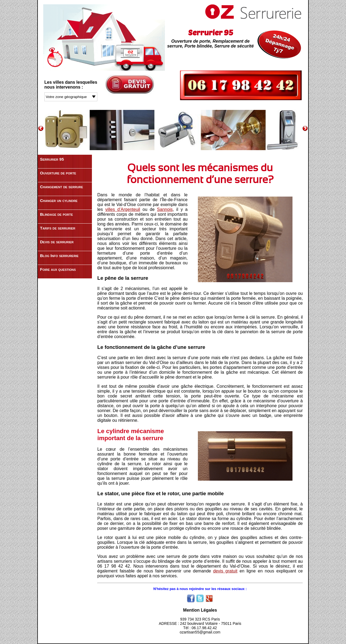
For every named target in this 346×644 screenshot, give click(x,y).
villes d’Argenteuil (123, 209)
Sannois (165, 209)
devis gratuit (225, 571)
